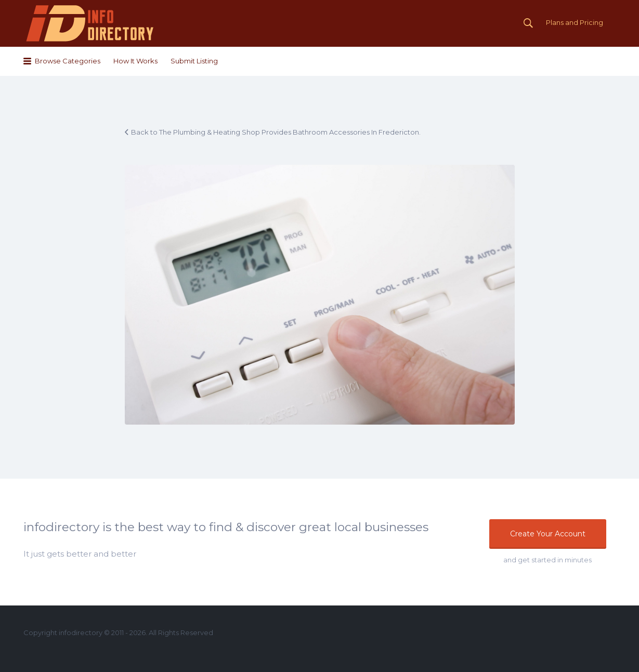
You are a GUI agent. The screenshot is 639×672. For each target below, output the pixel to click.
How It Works (135, 61)
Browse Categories (68, 61)
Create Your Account (548, 534)
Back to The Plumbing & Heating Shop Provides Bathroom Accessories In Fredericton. (276, 132)
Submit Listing (194, 61)
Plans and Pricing (575, 22)
